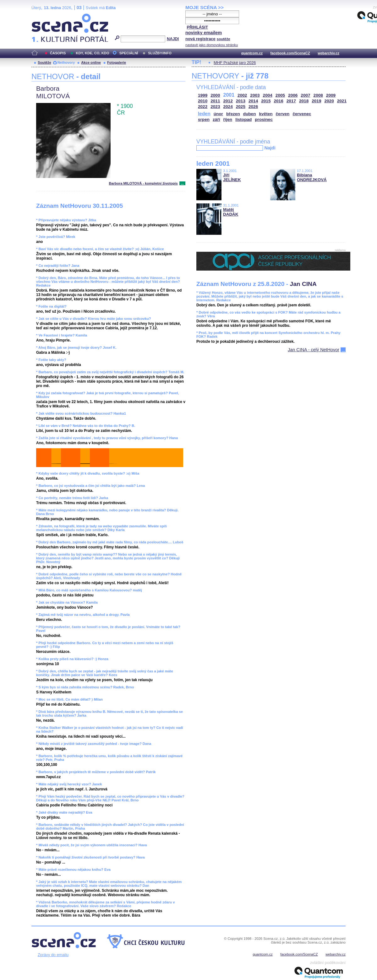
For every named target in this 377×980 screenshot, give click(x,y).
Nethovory (66, 62)
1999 (203, 95)
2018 (304, 101)
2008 (318, 95)
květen (266, 114)
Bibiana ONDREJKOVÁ (312, 177)
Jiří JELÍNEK (232, 177)
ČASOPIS (58, 53)
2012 (228, 101)
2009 (331, 95)
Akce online (91, 62)
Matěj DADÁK (231, 212)
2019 (316, 101)
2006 (293, 95)
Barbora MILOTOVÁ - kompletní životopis (143, 183)
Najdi (270, 148)
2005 (280, 95)
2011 (215, 101)
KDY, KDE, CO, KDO (92, 53)
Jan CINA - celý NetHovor (314, 350)
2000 (215, 95)
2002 (242, 95)
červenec (302, 114)
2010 (203, 101)
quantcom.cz (252, 53)
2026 (253, 107)
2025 (241, 107)
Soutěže (44, 62)
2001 (229, 95)
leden (204, 113)
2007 (305, 95)
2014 (253, 101)
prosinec (264, 119)
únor (218, 114)
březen (233, 114)
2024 (228, 107)
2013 (241, 101)
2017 (291, 101)
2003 (255, 95)
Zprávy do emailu (53, 955)
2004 (268, 95)
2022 (203, 107)
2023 (215, 107)
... (182, 183)
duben (250, 114)
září (216, 119)
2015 (266, 101)
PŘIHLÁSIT (197, 27)
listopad (243, 119)
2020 (329, 101)
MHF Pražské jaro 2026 (235, 63)
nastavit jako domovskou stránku (212, 45)
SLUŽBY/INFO (160, 53)
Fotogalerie (117, 62)
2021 (342, 101)
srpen (204, 119)
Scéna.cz (42, 16)
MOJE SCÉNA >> (205, 7)
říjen (228, 119)
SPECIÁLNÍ (129, 53)
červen (283, 114)
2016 (279, 101)
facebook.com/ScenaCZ (290, 53)
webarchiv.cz (328, 53)
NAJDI (173, 39)
